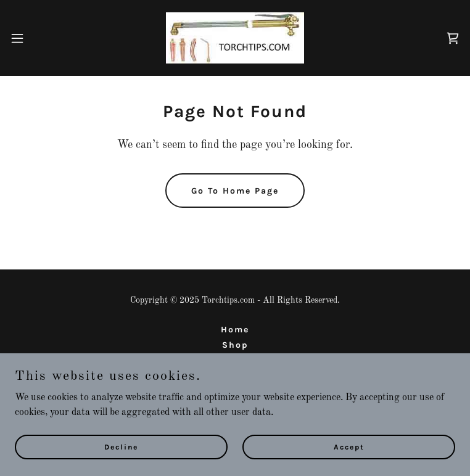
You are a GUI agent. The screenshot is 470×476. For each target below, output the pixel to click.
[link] (235, 38)
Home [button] (235, 330)
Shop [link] (235, 345)
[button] (39, 38)
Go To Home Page (235, 191)
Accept (349, 446)
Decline (121, 446)
